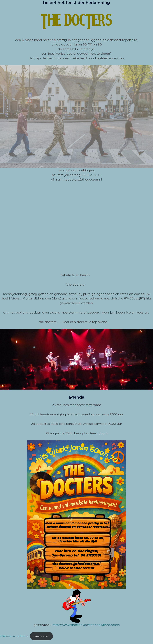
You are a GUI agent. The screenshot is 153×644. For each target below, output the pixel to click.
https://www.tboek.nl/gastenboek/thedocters (86, 625)
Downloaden (41, 636)
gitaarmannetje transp (14, 636)
